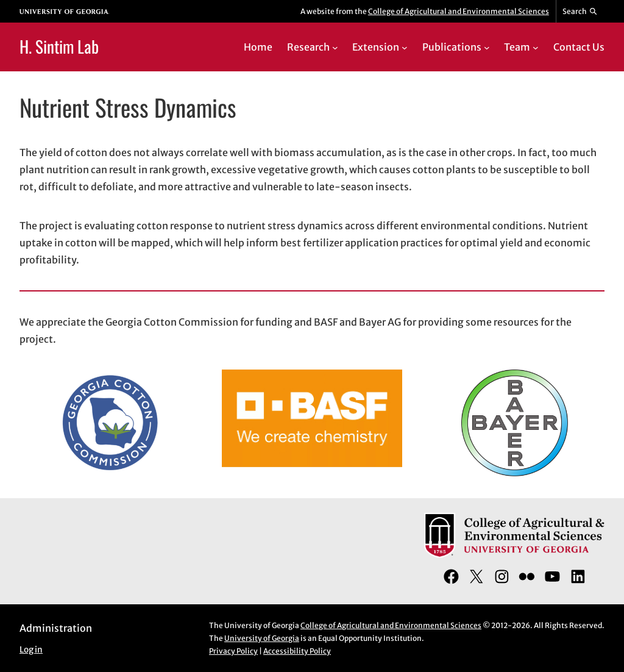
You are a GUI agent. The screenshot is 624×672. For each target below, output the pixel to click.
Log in (31, 650)
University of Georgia (262, 638)
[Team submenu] (536, 47)
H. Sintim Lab (59, 46)
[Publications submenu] (487, 47)
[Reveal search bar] (580, 12)
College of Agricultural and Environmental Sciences (459, 11)
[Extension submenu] (405, 47)
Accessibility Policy (297, 651)
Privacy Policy (233, 651)
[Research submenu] (335, 47)
